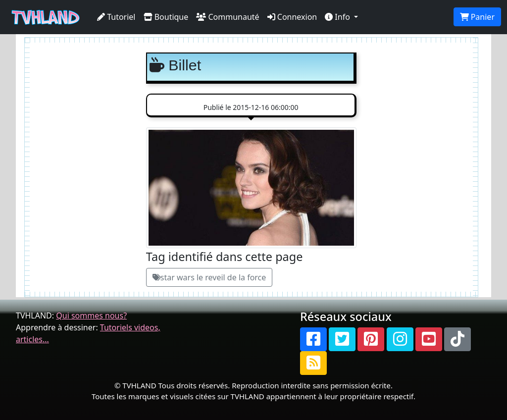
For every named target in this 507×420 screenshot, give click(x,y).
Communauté (228, 17)
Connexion (292, 17)
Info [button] (338, 17)
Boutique (166, 17)
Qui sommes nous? (91, 315)
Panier (477, 17)
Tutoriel (116, 17)
